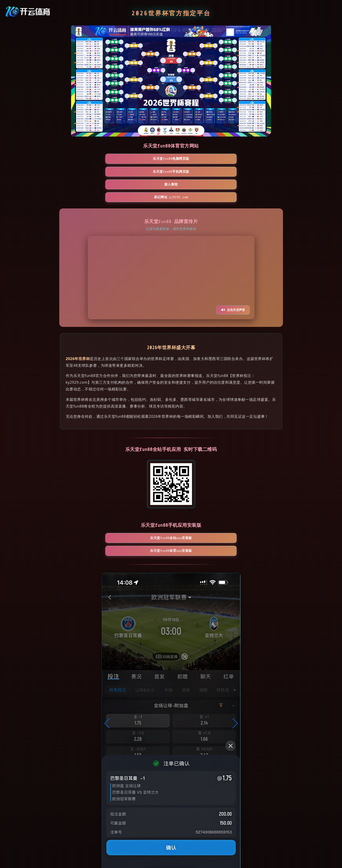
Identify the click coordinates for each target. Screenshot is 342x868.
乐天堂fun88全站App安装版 (144, 503)
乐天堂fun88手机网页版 (144, 159)
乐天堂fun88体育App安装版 (198, 503)
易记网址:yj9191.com (252, 159)
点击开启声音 (233, 272)
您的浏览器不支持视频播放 (171, 239)
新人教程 (198, 159)
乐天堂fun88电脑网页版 (90, 159)
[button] (107, 677)
